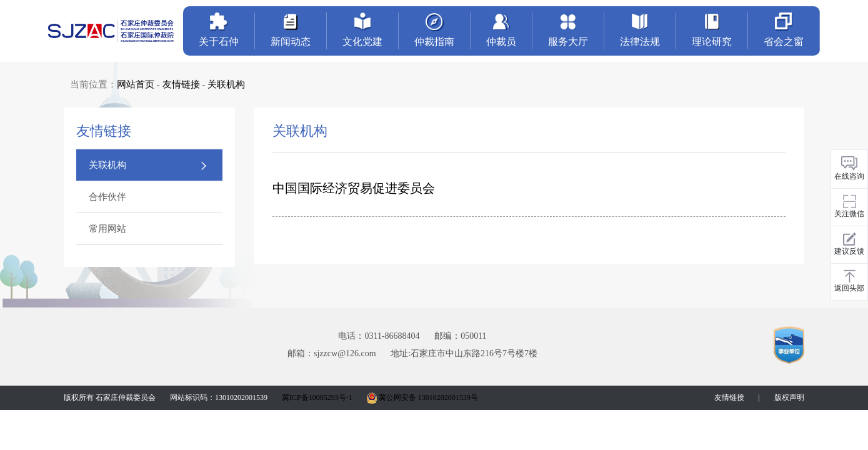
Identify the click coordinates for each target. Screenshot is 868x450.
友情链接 (181, 84)
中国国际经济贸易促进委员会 (354, 188)
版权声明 (789, 397)
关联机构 (226, 84)
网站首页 (136, 84)
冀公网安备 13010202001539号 (422, 397)
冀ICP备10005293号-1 (317, 397)
